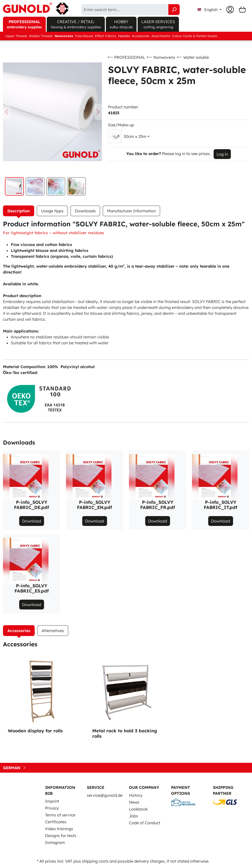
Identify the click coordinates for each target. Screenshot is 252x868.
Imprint (52, 801)
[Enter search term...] (125, 10)
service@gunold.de (105, 795)
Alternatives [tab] (53, 631)
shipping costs (95, 861)
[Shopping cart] (242, 10)
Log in (222, 154)
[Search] (174, 10)
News (134, 802)
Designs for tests (61, 836)
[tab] (19, 211)
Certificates (56, 822)
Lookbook (138, 809)
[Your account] (230, 10)
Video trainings (59, 829)
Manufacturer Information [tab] (131, 211)
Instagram (55, 842)
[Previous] (7, 112)
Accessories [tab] (19, 631)
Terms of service (60, 815)
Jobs (134, 816)
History (136, 795)
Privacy (52, 808)
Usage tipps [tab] (52, 211)
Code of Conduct (145, 823)
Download (32, 521)
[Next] (98, 112)
